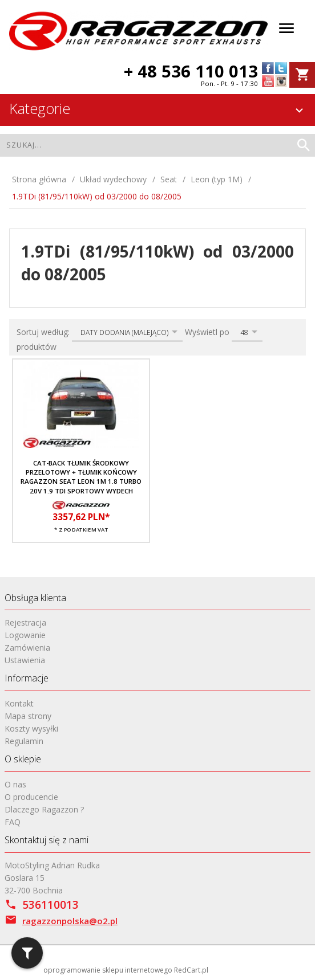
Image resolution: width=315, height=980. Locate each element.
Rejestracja (25, 622)
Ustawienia (25, 660)
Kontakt (19, 703)
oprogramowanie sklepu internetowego (108, 970)
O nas (15, 784)
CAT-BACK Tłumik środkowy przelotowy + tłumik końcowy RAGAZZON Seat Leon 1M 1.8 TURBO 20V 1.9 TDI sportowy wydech (81, 477)
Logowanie (25, 635)
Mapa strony (28, 716)
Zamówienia (27, 648)
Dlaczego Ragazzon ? (44, 809)
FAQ (13, 822)
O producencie (31, 797)
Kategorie (158, 108)
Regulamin (24, 741)
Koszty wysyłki (31, 728)
